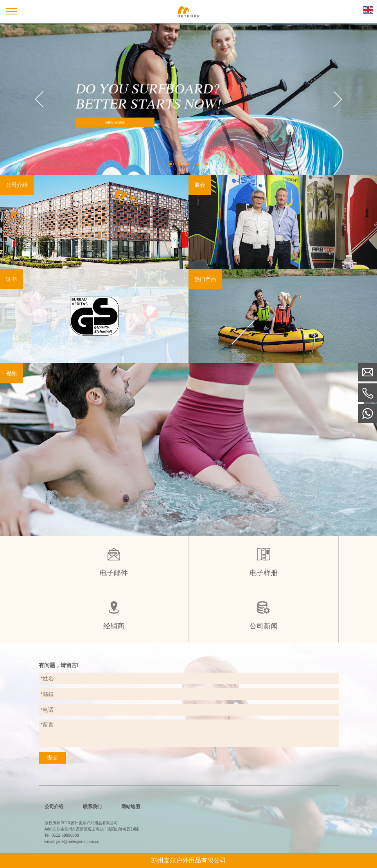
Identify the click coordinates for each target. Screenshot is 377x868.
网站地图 (131, 807)
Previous (39, 99)
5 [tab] (207, 164)
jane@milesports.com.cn (78, 842)
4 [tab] (198, 164)
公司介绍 (54, 807)
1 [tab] (171, 164)
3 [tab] (189, 164)
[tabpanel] (188, 99)
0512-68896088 (65, 835)
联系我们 (92, 807)
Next (338, 99)
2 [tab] (180, 164)
